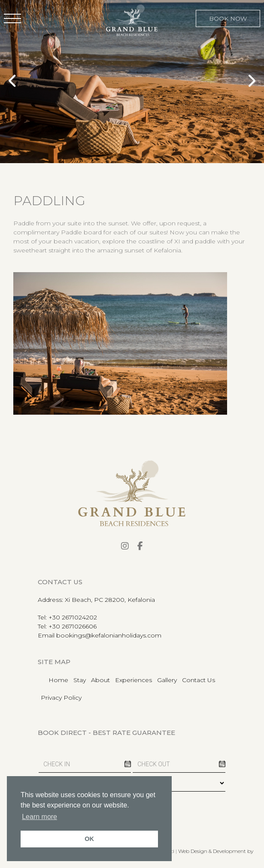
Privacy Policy (61, 698)
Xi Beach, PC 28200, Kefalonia (110, 600)
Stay (80, 680)
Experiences (134, 680)
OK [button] (89, 839)
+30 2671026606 (73, 626)
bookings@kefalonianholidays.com (109, 635)
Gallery (167, 680)
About (100, 680)
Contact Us (199, 680)
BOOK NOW (228, 18)
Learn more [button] (39, 817)
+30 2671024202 (73, 617)
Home (58, 680)
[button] (12, 18)
